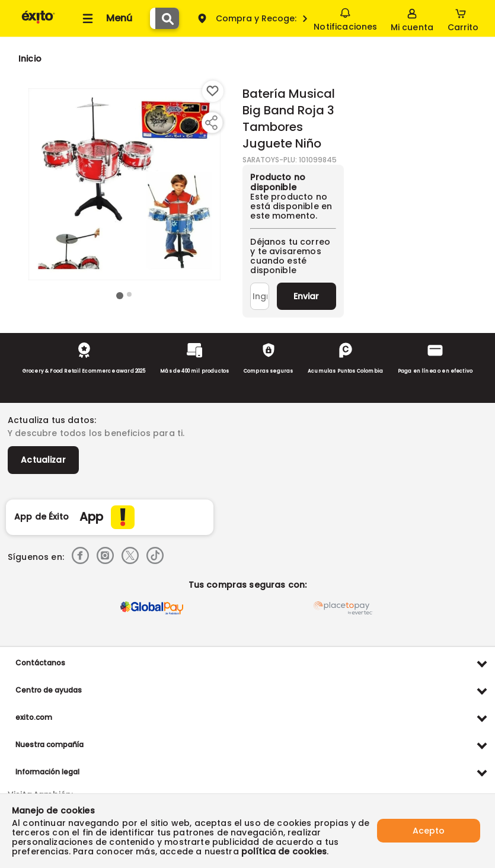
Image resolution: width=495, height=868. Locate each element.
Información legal (47, 772)
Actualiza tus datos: (52, 420)
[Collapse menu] (106, 18)
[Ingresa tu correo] (259, 296)
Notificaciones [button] (345, 18)
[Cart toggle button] (463, 18)
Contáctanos (40, 663)
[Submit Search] (167, 18)
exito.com (34, 717)
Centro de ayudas (49, 690)
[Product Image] (124, 184)
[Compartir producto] (211, 123)
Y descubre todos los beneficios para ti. (96, 433)
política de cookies (284, 851)
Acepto (429, 831)
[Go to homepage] (30, 59)
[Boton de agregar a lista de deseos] (213, 91)
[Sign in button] (412, 18)
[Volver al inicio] (38, 23)
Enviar (306, 296)
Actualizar (43, 460)
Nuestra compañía (49, 744)
